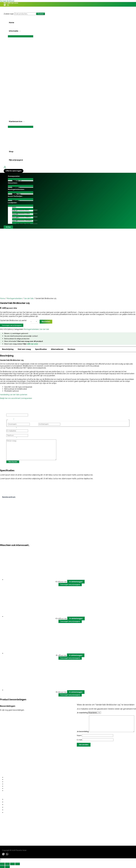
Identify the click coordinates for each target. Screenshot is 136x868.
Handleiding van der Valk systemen (14, 395)
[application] (19, 31)
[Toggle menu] (21, 36)
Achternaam (65, 424)
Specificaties (41, 349)
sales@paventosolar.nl (9, 830)
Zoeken (41, 14)
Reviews (71, 349)
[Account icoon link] (5, 167)
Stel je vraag (12, 438)
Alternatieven (57, 349)
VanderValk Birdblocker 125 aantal (13, 320)
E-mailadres (12, 428)
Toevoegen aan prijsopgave (12, 325)
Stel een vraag (24, 349)
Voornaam (34, 424)
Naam (79, 735)
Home (2, 298)
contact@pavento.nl (8, 828)
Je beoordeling (83, 731)
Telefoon (10, 433)
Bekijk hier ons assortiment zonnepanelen (16, 398)
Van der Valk (29, 298)
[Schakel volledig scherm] (7, 864)
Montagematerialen (14, 298)
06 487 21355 (5, 823)
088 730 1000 (13, 3)
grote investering (46, 710)
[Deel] (12, 864)
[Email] (5, 5)
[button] (21, 31)
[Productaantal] (32, 322)
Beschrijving (8, 349)
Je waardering (82, 713)
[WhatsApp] (8, 5)
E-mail (80, 740)
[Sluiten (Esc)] (17, 864)
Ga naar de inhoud (7, 1)
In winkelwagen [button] (76, 582)
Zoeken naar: (9, 14)
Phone (9, 413)
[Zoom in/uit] (2, 864)
